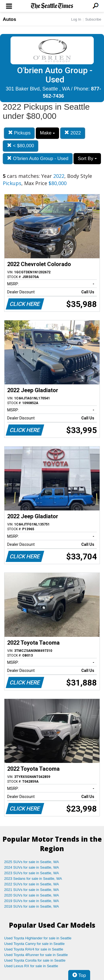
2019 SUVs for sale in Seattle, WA (32, 901)
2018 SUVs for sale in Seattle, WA (32, 906)
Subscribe (93, 19)
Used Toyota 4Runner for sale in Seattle (36, 955)
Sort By (87, 159)
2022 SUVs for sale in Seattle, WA (32, 884)
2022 (73, 133)
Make (47, 133)
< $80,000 (21, 146)
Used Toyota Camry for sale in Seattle (34, 944)
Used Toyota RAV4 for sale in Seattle (34, 949)
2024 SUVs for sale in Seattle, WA (32, 867)
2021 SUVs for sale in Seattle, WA (32, 890)
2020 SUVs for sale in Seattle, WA (32, 895)
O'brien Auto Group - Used (38, 159)
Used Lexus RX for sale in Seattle (31, 966)
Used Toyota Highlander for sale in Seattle (38, 938)
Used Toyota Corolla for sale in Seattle (35, 960)
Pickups (19, 133)
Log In (76, 19)
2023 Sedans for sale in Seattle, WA (33, 879)
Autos (9, 19)
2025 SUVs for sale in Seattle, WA (32, 862)
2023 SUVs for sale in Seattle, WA (32, 873)
